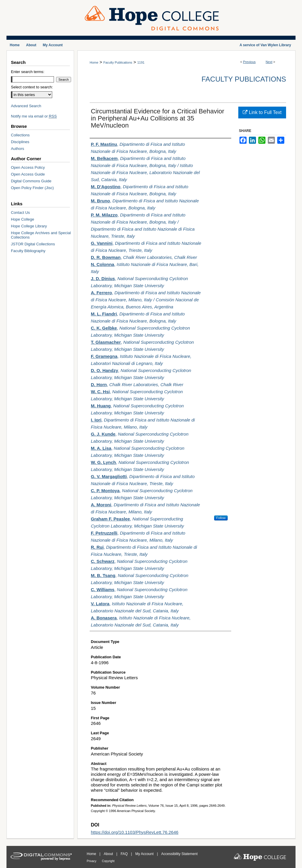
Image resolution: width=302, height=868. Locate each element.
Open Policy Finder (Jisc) (32, 188)
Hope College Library (29, 226)
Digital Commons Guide (31, 181)
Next (269, 62)
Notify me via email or (34, 116)
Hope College (23, 219)
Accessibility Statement (179, 854)
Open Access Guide (28, 174)
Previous (249, 62)
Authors (18, 149)
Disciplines (20, 142)
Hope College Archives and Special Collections (41, 235)
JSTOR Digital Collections (33, 244)
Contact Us (20, 213)
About (109, 854)
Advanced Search (26, 106)
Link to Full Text (262, 112)
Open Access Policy (28, 167)
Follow (221, 518)
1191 (141, 62)
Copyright (108, 861)
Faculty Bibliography (28, 251)
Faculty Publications (118, 62)
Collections (20, 135)
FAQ (125, 854)
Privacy (92, 861)
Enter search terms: (28, 72)
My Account (145, 854)
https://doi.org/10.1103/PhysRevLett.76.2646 (135, 832)
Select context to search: (32, 87)
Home (94, 62)
